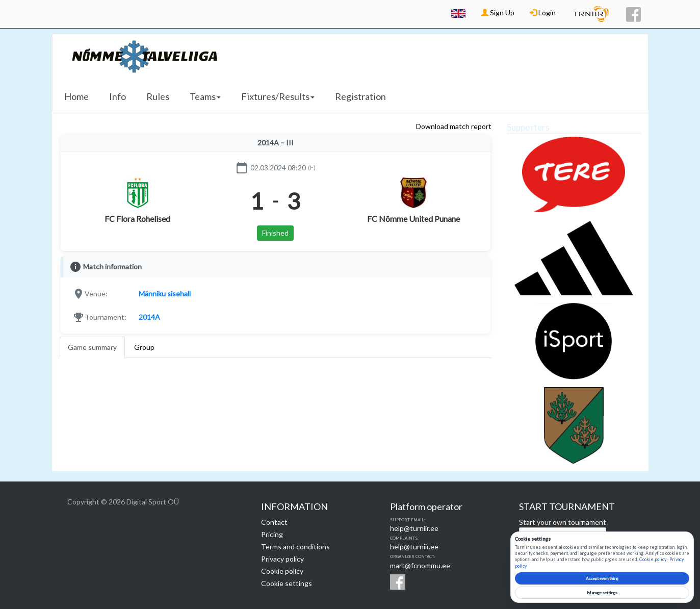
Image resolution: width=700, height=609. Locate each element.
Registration (360, 96)
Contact (274, 522)
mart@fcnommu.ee (420, 565)
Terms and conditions (295, 547)
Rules (158, 96)
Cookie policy (282, 571)
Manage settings (602, 593)
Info (118, 96)
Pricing (272, 534)
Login (543, 12)
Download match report (454, 126)
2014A (149, 317)
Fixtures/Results (278, 96)
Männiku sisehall (165, 294)
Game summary (92, 347)
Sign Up (498, 12)
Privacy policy (282, 559)
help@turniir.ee (414, 528)
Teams (205, 96)
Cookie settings (287, 583)
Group (144, 347)
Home (76, 96)
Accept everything (602, 578)
